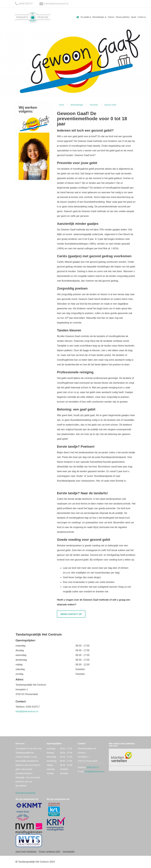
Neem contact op (71, 614)
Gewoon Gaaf (110, 105)
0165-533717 (26, 4)
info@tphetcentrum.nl (56, 4)
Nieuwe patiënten (123, 17)
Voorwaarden (69, 851)
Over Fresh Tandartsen (26, 851)
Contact (142, 17)
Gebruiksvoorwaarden (26, 793)
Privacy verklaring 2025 (50, 851)
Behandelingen (99, 17)
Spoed (134, 17)
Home (78, 17)
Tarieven (111, 17)
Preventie (94, 105)
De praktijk (86, 17)
